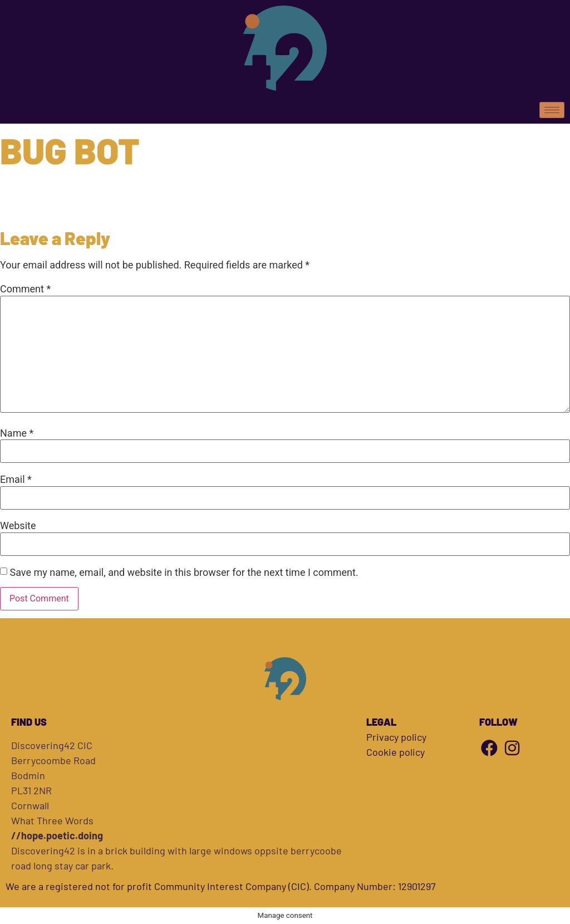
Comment (25, 289)
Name (17, 433)
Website (18, 526)
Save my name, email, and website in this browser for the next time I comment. (184, 573)
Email (16, 480)
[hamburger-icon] (552, 110)
